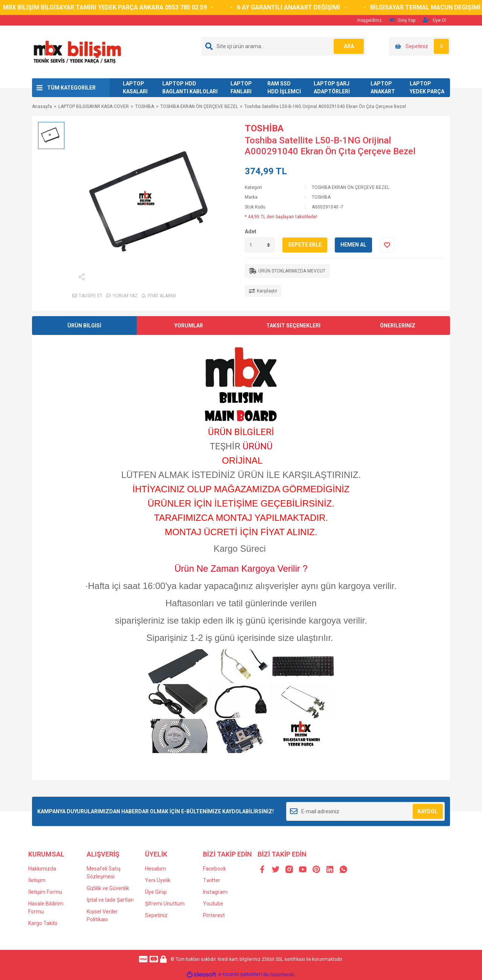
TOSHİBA (264, 128)
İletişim (37, 880)
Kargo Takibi (43, 923)
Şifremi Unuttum (165, 904)
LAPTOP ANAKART (383, 87)
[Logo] (77, 52)
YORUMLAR (189, 326)
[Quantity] (260, 245)
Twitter (212, 880)
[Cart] (420, 46)
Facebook (214, 869)
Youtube (213, 904)
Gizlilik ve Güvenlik (108, 888)
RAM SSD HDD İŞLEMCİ (284, 87)
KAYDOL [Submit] (428, 811)
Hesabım (156, 869)
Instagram (215, 892)
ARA (349, 46)
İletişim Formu (45, 892)
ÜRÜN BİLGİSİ (84, 326)
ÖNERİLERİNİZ (398, 326)
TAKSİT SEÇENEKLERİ (293, 326)
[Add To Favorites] (387, 245)
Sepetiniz (156, 915)
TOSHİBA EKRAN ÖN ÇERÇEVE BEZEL (351, 187)
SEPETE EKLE (305, 245)
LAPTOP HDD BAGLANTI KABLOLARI (190, 87)
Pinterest (214, 915)
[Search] (284, 46)
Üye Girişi (156, 892)
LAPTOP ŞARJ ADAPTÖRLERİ (332, 87)
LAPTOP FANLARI (241, 87)
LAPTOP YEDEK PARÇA (427, 87)
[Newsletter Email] (365, 811)
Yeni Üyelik (158, 880)
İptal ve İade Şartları (110, 900)
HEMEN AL (353, 245)
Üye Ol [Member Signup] (435, 20)
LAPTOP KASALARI (135, 87)
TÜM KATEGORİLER (71, 88)
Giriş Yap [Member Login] (402, 20)
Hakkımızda (42, 869)
